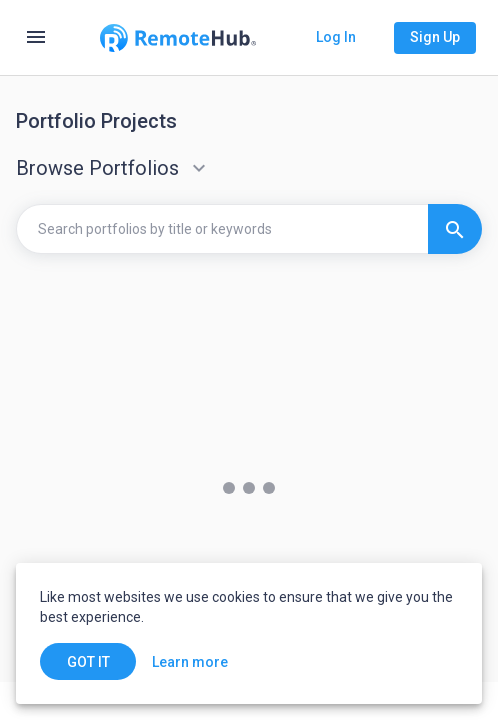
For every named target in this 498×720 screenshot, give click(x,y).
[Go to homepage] (178, 38)
